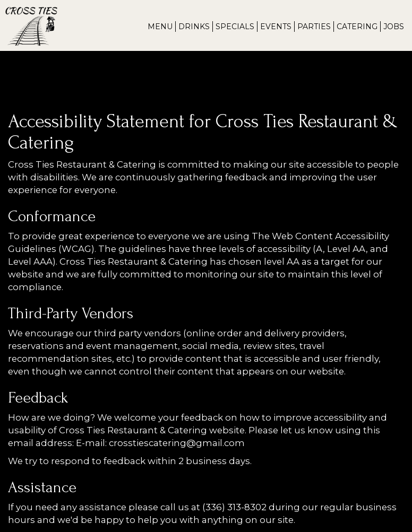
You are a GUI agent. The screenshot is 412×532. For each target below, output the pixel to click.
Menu (160, 27)
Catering (357, 27)
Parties (314, 27)
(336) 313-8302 (234, 507)
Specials (235, 27)
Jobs (394, 27)
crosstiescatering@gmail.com (177, 443)
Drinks (194, 27)
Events (276, 27)
